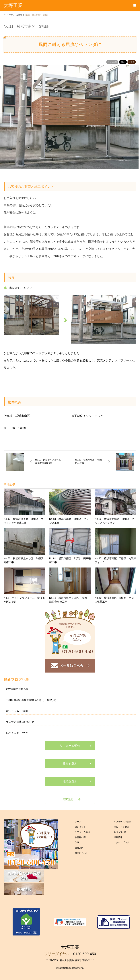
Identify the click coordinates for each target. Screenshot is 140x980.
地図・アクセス (121, 827)
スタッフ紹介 (120, 832)
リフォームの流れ (122, 822)
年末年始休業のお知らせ (20, 722)
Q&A (77, 842)
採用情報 (118, 837)
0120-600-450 (85, 954)
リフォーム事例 (82, 832)
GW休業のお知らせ (17, 689)
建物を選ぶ (70, 763)
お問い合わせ (81, 853)
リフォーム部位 (70, 746)
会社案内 (79, 848)
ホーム (78, 822)
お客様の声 (80, 837)
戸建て (132, 62)
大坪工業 (70, 947)
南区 (123, 62)
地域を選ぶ (70, 781)
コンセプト (80, 827)
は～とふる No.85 (17, 733)
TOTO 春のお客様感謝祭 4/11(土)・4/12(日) (31, 700)
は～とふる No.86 (17, 711)
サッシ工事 (112, 62)
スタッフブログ (121, 842)
